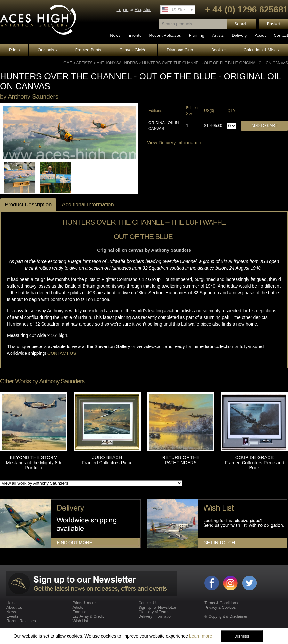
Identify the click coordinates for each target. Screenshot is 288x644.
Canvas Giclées (134, 50)
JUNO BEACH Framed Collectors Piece (107, 460)
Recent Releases (165, 35)
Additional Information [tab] (88, 205)
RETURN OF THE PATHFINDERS (181, 460)
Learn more (201, 636)
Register (143, 9)
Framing (196, 35)
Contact (281, 35)
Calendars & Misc (261, 50)
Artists (218, 35)
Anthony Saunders (117, 63)
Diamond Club (180, 50)
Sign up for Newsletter (157, 608)
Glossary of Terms (154, 612)
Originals (47, 50)
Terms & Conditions (221, 603)
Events (135, 35)
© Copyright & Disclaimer (226, 616)
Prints (14, 50)
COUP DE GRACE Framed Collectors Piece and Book (254, 463)
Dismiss (242, 636)
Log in (122, 9)
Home (66, 63)
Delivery (239, 35)
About (260, 35)
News (115, 35)
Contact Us (148, 603)
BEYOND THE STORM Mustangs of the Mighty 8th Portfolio (34, 463)
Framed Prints (88, 50)
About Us (14, 608)
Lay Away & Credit (88, 616)
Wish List (80, 621)
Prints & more (84, 603)
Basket (273, 24)
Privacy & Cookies (220, 608)
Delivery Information (156, 616)
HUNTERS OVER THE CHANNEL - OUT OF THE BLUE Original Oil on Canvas (215, 63)
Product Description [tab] (28, 205)
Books (218, 50)
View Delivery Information (174, 143)
